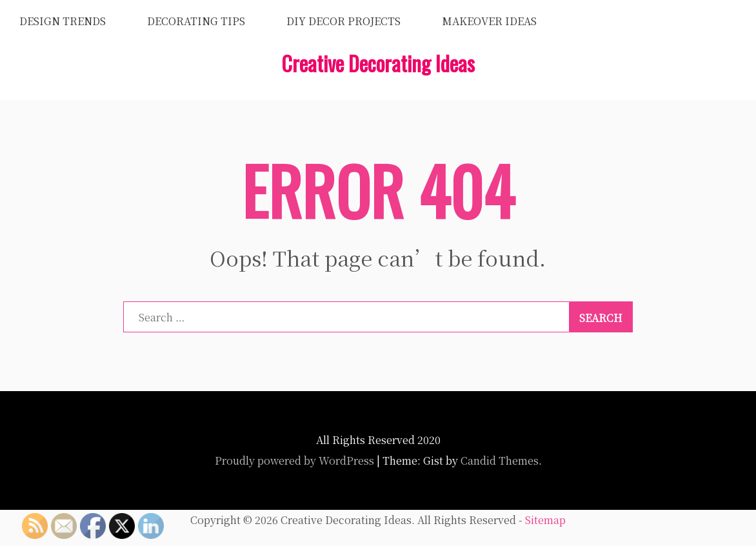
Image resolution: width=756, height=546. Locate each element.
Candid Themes (500, 460)
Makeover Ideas (489, 21)
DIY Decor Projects (343, 21)
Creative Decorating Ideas (378, 63)
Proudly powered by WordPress (294, 460)
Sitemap (545, 520)
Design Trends (63, 21)
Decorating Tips (196, 21)
